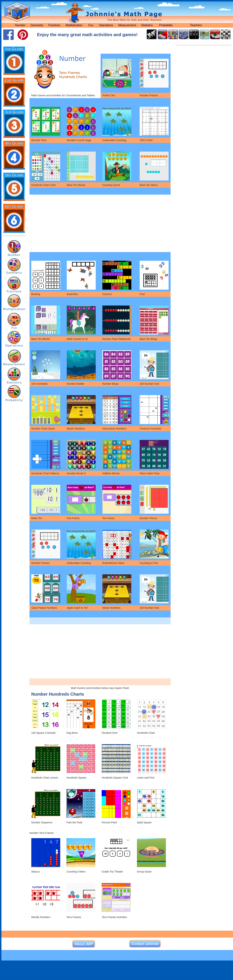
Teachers (196, 25)
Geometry (37, 25)
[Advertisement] (100, 222)
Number (20, 25)
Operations (106, 25)
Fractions (54, 25)
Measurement (127, 25)
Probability (166, 25)
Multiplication (74, 25)
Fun (91, 25)
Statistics (147, 25)
